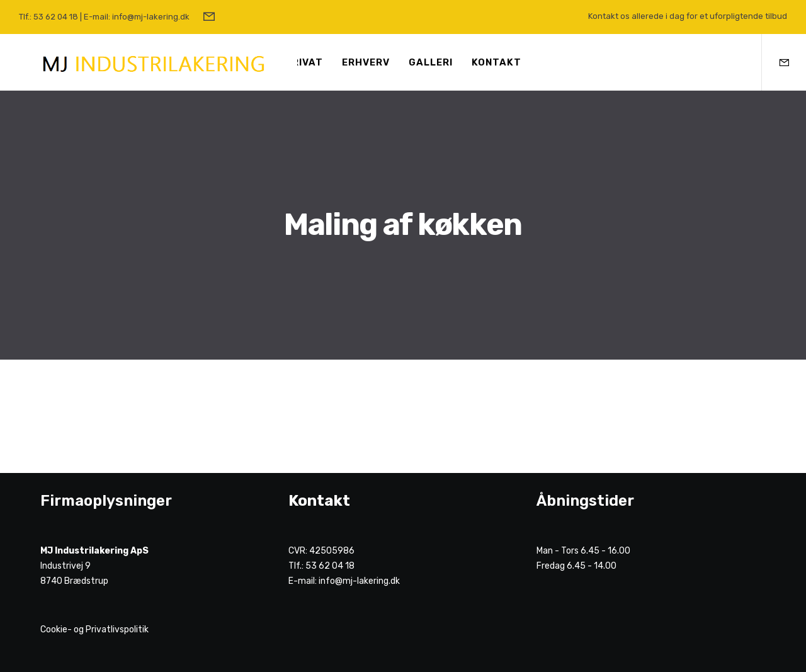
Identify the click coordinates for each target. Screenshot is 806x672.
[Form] (209, 17)
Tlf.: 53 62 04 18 (48, 17)
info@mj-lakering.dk (359, 581)
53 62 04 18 (330, 566)
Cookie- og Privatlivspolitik (94, 629)
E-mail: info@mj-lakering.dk (137, 17)
